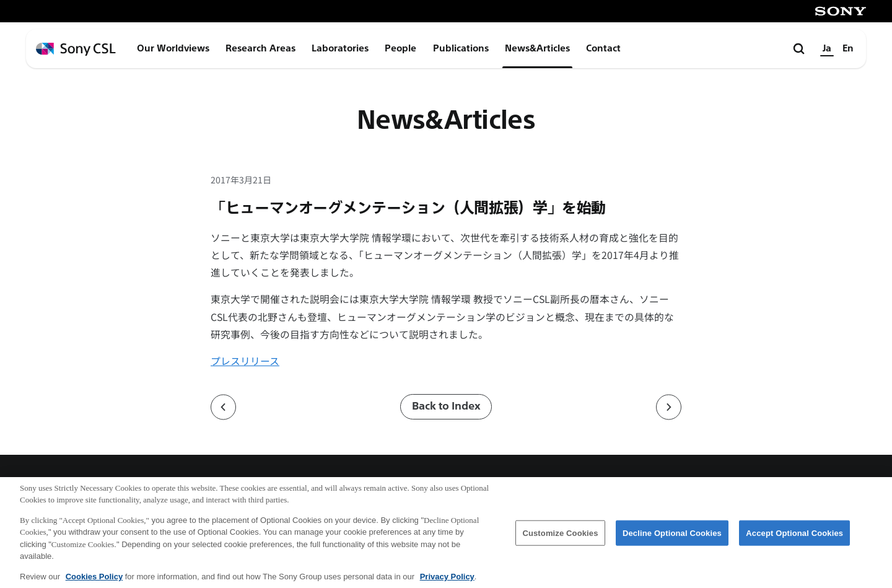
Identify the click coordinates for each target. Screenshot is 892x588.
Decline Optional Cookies (672, 541)
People (400, 48)
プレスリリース (245, 361)
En (848, 48)
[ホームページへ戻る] (76, 49)
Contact (603, 48)
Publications (461, 48)
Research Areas (260, 48)
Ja (827, 48)
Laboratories (340, 48)
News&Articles (537, 48)
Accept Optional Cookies (794, 541)
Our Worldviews (173, 48)
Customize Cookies (560, 541)
